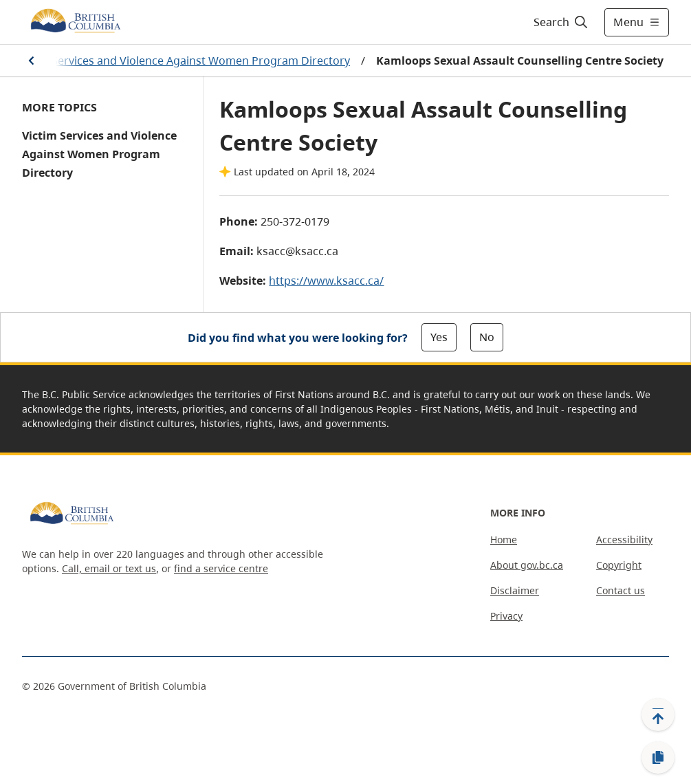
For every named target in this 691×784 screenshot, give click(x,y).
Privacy (506, 616)
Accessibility (624, 540)
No (487, 337)
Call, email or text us (109, 568)
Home (504, 540)
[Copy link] (658, 758)
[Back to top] (658, 715)
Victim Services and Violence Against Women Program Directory (183, 61)
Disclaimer (515, 590)
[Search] (561, 22)
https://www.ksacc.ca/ (326, 281)
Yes (439, 337)
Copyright (619, 565)
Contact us (621, 590)
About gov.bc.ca (527, 565)
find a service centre (221, 568)
